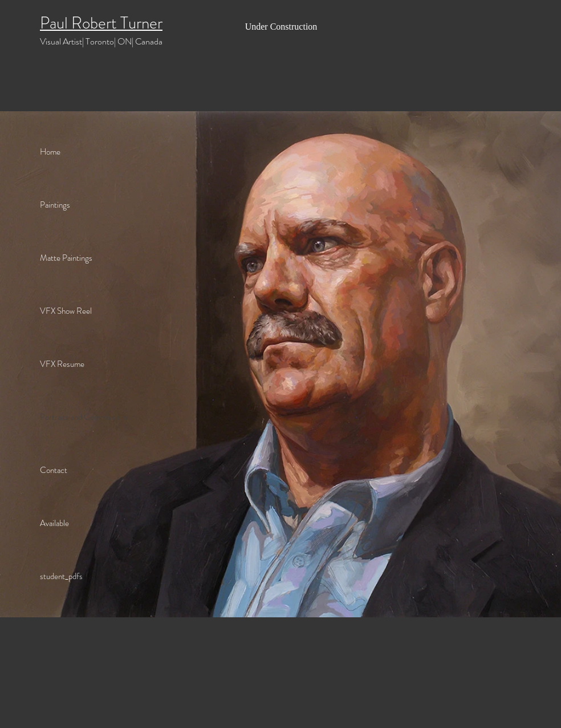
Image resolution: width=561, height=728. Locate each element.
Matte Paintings (66, 258)
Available (54, 523)
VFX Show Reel (66, 311)
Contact (54, 470)
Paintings (55, 205)
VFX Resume (62, 364)
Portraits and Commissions (84, 417)
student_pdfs (61, 576)
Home (50, 152)
